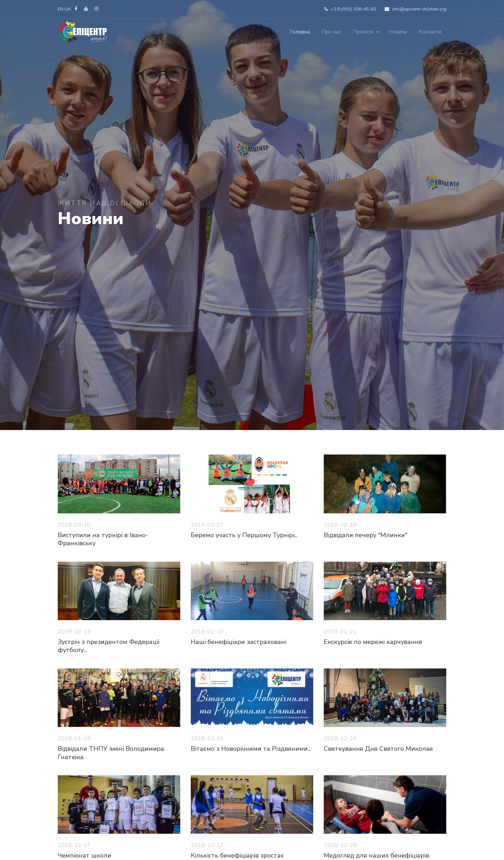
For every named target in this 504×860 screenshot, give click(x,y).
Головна (300, 32)
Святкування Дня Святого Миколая (378, 749)
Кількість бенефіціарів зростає (237, 855)
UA (68, 9)
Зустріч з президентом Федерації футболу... (109, 646)
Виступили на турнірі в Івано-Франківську (103, 539)
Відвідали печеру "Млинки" (366, 535)
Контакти (430, 32)
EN (61, 9)
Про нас (331, 32)
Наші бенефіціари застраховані (239, 642)
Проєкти (363, 32)
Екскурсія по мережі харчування (373, 642)
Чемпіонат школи (85, 855)
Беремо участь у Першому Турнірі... (244, 535)
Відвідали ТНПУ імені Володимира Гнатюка (111, 753)
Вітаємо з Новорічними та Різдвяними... (251, 749)
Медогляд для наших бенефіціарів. (377, 855)
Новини (398, 32)
